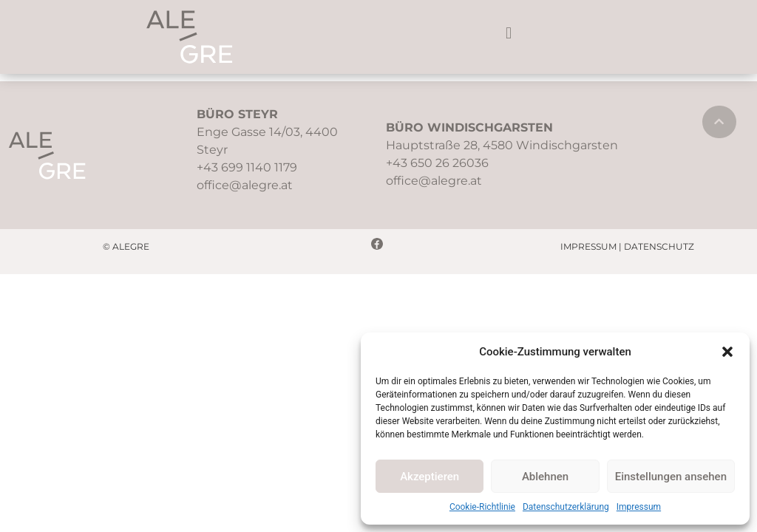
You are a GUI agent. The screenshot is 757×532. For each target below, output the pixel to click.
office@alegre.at (245, 185)
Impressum (639, 507)
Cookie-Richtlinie (482, 507)
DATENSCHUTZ (659, 246)
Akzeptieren (430, 477)
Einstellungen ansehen (671, 477)
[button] (727, 352)
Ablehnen (545, 477)
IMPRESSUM (588, 246)
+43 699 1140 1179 (247, 167)
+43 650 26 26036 (437, 163)
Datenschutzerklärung (566, 507)
